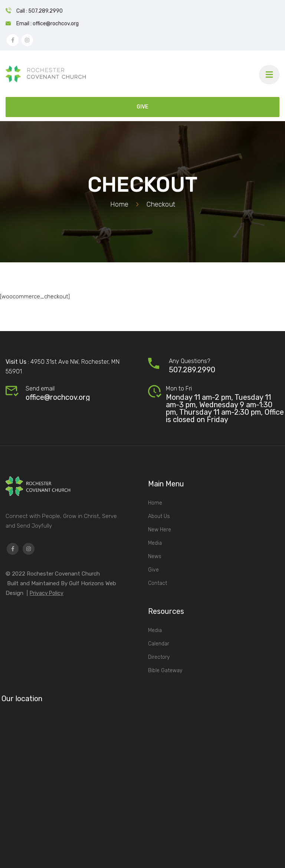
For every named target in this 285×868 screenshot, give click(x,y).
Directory (159, 657)
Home (119, 204)
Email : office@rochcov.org (47, 24)
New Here (160, 530)
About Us (159, 516)
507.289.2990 (192, 370)
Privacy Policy (47, 593)
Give (153, 570)
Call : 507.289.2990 (40, 11)
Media (155, 543)
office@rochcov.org (58, 397)
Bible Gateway (165, 671)
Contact (158, 583)
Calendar (159, 644)
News (155, 556)
